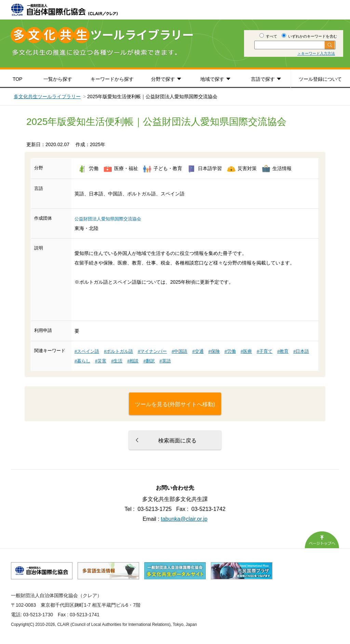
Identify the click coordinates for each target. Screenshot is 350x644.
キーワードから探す (112, 79)
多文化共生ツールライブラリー (47, 96)
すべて (268, 36)
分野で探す (163, 79)
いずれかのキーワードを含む (309, 36)
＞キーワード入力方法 (316, 53)
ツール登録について (320, 79)
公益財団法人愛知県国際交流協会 (108, 219)
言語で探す (263, 79)
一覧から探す (58, 79)
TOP (18, 79)
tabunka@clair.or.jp (184, 519)
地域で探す (212, 79)
